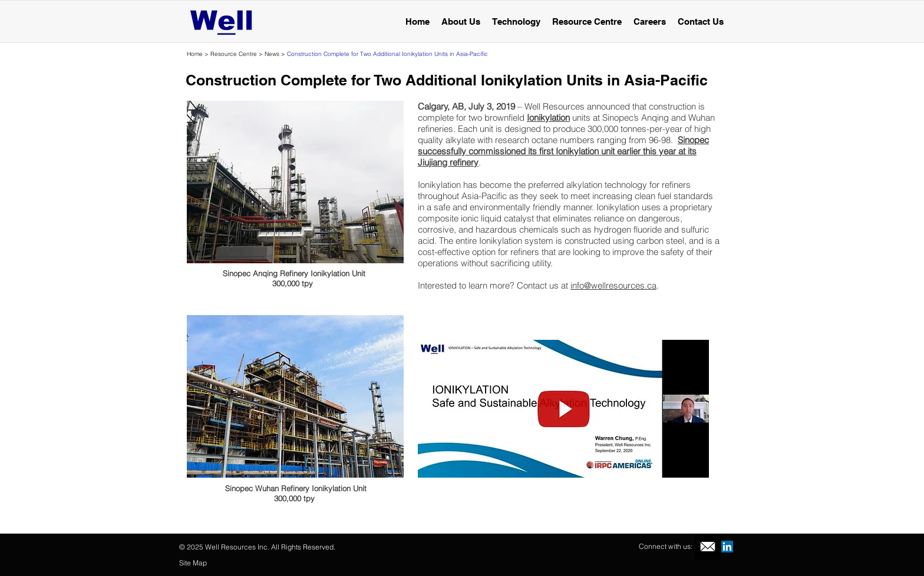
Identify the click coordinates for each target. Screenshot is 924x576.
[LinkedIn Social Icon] (727, 547)
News (273, 54)
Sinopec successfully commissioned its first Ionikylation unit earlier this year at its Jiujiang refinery (563, 151)
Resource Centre (233, 54)
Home (195, 54)
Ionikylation (548, 117)
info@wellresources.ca (613, 285)
